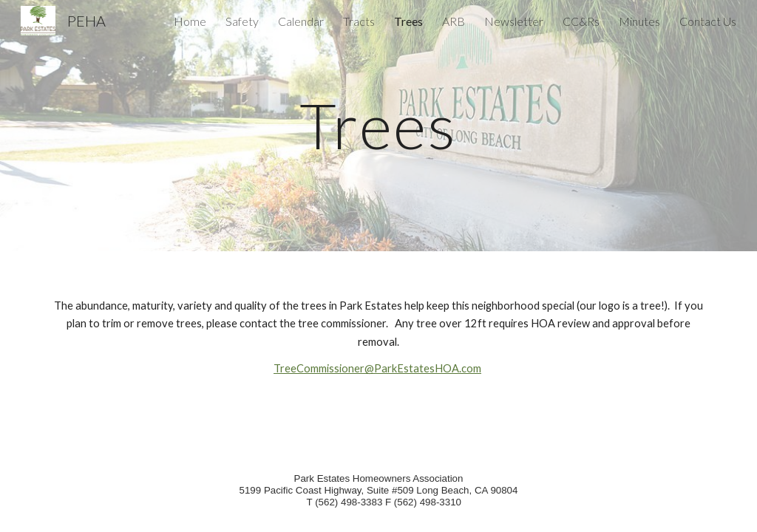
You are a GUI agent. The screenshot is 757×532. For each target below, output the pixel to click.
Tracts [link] (359, 21)
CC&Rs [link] (581, 21)
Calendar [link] (301, 21)
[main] (378, 125)
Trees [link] (408, 21)
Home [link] (190, 21)
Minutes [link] (639, 21)
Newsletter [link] (514, 21)
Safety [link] (242, 21)
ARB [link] (454, 21)
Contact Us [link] (708, 21)
